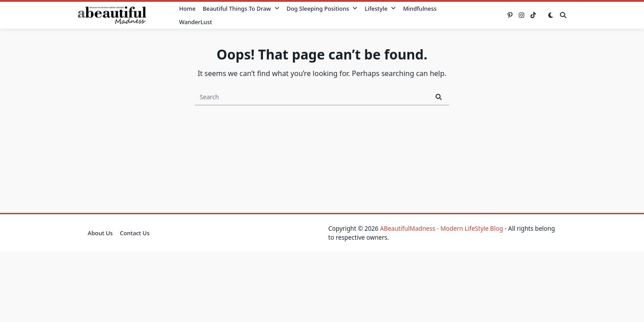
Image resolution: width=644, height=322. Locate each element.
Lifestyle (380, 8)
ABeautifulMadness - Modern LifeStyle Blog (442, 228)
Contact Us (135, 233)
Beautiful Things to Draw (241, 8)
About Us (100, 233)
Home (187, 8)
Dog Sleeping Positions (322, 8)
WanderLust (195, 22)
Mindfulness (420, 8)
